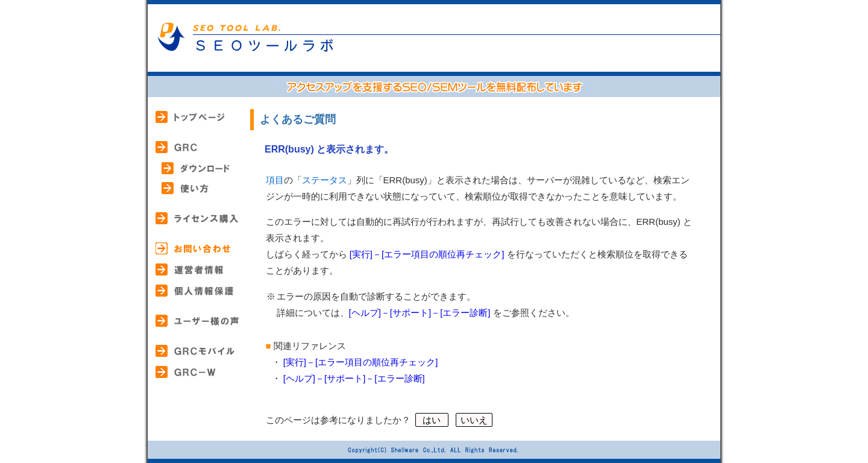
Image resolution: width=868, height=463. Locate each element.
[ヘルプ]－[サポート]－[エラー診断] (420, 313)
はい (432, 420)
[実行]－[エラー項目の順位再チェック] (427, 254)
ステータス (325, 180)
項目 (275, 180)
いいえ (474, 420)
